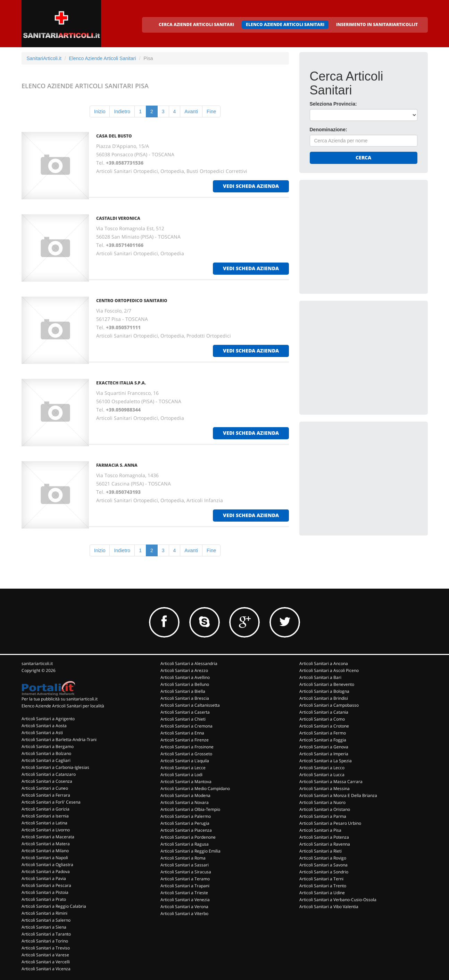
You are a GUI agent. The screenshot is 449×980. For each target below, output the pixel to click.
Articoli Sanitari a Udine (322, 893)
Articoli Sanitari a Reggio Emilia (190, 851)
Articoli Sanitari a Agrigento (48, 719)
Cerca (363, 157)
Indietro (122, 111)
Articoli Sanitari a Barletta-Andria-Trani (59, 740)
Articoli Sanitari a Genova (324, 747)
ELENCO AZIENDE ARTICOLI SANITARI (285, 24)
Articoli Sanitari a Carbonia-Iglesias (55, 767)
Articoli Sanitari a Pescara (46, 885)
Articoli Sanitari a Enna (182, 733)
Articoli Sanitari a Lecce (183, 768)
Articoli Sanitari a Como (322, 719)
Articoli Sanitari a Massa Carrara (331, 782)
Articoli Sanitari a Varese (45, 955)
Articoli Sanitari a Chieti (183, 719)
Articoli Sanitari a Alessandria (189, 663)
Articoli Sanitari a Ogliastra (47, 865)
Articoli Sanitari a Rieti (321, 851)
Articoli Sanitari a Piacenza (186, 830)
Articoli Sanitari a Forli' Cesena (51, 802)
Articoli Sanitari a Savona (323, 865)
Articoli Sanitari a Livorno (46, 830)
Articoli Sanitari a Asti (42, 733)
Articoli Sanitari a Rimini (44, 913)
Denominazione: (329, 130)
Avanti (191, 111)
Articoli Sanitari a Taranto (46, 934)
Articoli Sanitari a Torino (45, 941)
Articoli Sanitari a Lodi (181, 775)
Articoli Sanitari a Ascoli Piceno (329, 670)
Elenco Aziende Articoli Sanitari (103, 58)
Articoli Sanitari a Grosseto (186, 754)
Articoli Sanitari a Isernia (45, 816)
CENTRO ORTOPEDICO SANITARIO (132, 301)
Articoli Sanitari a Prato (44, 899)
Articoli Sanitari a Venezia (185, 900)
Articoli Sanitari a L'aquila (185, 761)
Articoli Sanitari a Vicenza (46, 969)
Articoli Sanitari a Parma (323, 816)
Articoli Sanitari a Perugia (185, 823)
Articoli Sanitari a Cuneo (45, 788)
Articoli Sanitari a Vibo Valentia (329, 907)
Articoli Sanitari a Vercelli (46, 962)
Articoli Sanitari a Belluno (185, 684)
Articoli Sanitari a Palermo (186, 816)
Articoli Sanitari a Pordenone (188, 837)
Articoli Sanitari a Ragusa (185, 844)
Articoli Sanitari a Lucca (322, 775)
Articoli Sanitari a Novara (185, 802)
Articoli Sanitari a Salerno (46, 920)
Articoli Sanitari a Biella (183, 691)
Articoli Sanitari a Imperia (324, 754)
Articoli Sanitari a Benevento (327, 684)
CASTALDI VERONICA (118, 218)
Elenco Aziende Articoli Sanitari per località (63, 706)
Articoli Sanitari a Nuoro (322, 802)
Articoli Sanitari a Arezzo (184, 670)
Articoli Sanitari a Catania (324, 712)
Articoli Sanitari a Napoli (45, 858)
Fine (211, 111)
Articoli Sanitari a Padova (46, 871)
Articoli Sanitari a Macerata (48, 837)
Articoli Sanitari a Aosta (44, 726)
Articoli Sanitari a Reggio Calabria (54, 906)
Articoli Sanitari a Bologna (324, 691)
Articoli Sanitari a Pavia (44, 878)
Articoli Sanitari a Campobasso (329, 705)
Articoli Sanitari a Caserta (185, 712)
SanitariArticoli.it (44, 58)
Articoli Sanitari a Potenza (324, 837)
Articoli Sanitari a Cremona (186, 726)
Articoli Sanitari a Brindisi (324, 698)
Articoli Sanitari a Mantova (186, 782)
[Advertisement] (362, 234)
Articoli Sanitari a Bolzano (46, 753)
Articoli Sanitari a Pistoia (45, 892)
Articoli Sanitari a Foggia (323, 740)
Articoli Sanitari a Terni (321, 879)
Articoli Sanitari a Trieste (184, 893)
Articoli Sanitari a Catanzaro (49, 774)
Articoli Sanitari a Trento (323, 886)
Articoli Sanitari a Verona (184, 907)
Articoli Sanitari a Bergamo (48, 746)
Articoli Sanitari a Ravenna (325, 844)
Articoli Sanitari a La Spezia (326, 761)
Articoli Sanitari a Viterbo (184, 913)
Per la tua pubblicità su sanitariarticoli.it (60, 699)
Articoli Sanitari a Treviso (46, 948)
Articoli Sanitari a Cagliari (46, 760)
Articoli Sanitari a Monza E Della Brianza (338, 795)
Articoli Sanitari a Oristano (325, 809)
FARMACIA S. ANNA (117, 465)
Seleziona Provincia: (333, 104)
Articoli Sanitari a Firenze (185, 740)
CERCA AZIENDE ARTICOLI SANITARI (196, 24)
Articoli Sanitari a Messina (325, 788)
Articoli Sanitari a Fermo (323, 733)
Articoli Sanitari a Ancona (324, 663)
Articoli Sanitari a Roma (183, 858)
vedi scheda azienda (251, 186)
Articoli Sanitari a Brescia (185, 698)
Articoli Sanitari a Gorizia (45, 809)
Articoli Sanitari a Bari (320, 677)
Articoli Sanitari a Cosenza (47, 781)
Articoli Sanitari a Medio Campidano (195, 788)
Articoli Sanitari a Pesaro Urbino (330, 823)
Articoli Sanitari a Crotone (324, 726)
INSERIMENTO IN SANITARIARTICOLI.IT (377, 24)
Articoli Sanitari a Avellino (185, 677)
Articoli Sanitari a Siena (44, 927)
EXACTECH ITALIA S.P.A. (121, 383)
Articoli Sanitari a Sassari (185, 865)
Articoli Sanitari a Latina (44, 823)
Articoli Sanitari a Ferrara (46, 795)
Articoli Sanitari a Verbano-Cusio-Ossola (338, 900)
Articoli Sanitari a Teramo (185, 879)
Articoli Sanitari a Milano (45, 851)
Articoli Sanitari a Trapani (185, 886)
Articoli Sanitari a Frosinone (187, 747)
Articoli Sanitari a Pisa (320, 830)
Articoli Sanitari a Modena (185, 795)
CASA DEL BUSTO (114, 136)
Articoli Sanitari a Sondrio (324, 872)
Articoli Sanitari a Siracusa (186, 872)
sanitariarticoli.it (37, 663)
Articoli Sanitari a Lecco (322, 768)
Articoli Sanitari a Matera (46, 844)
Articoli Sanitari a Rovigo (323, 858)
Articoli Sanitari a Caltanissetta (190, 705)
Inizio (100, 111)
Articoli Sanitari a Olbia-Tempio (190, 809)
